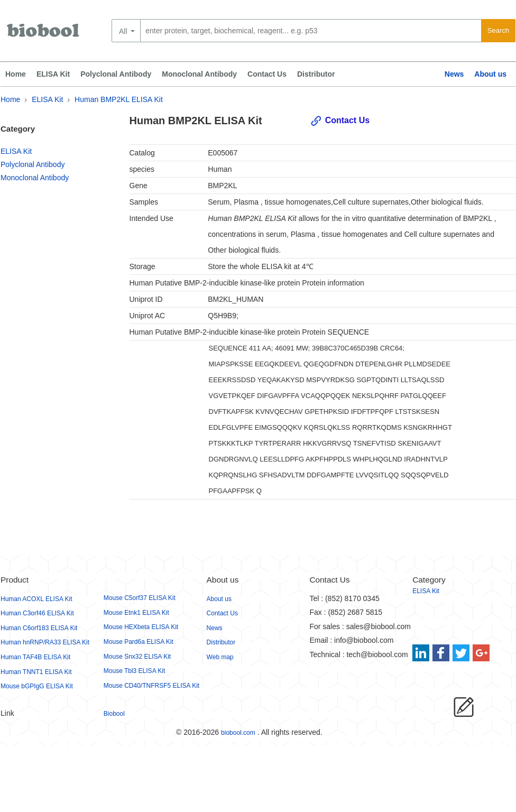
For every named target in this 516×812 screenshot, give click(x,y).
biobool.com (238, 733)
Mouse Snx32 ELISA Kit (137, 657)
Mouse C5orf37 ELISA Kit (140, 598)
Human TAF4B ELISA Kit (35, 657)
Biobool (114, 714)
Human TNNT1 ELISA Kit (36, 672)
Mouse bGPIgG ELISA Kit (37, 686)
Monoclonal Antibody (199, 74)
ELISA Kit (53, 74)
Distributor (316, 74)
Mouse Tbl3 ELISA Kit (135, 671)
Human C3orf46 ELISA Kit (37, 613)
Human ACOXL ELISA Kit (36, 599)
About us (490, 74)
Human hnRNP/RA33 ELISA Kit (45, 642)
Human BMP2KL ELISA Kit (119, 99)
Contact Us (267, 74)
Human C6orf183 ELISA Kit (39, 628)
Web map (220, 657)
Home (16, 74)
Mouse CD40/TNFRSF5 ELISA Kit (151, 686)
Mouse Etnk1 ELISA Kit (136, 613)
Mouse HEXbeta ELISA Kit (141, 627)
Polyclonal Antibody (116, 74)
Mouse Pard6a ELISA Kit (139, 642)
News (454, 74)
